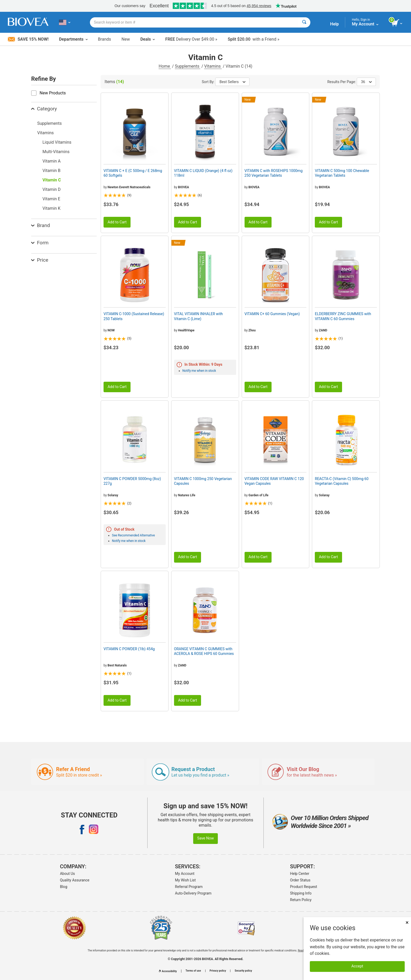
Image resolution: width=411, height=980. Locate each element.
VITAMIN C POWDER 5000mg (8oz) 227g (132, 481)
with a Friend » (254, 39)
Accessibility (168, 971)
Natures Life (187, 495)
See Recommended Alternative (133, 535)
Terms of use (193, 971)
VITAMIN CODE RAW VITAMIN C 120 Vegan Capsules (274, 481)
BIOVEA (183, 187)
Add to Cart (117, 222)
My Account (185, 874)
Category (44, 109)
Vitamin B (52, 171)
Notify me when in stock (199, 371)
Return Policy (301, 900)
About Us (67, 874)
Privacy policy (218, 971)
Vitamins (213, 66)
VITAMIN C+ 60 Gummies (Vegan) (272, 314)
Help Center (300, 874)
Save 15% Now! (28, 39)
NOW (111, 330)
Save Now (206, 838)
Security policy (243, 971)
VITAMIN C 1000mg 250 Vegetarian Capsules (203, 481)
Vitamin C (52, 180)
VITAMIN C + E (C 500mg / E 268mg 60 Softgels (133, 173)
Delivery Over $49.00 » (191, 39)
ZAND (323, 330)
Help (334, 24)
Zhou (252, 330)
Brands (105, 39)
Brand (40, 225)
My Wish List (185, 880)
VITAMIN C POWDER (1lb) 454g (129, 649)
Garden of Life (258, 495)
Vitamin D (52, 189)
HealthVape (186, 330)
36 (366, 82)
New (126, 39)
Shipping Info (301, 893)
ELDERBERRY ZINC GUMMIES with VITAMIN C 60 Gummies (343, 316)
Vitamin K (52, 208)
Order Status (300, 880)
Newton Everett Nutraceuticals (129, 187)
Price (40, 260)
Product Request (304, 887)
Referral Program (189, 887)
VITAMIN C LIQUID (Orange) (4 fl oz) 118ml (203, 173)
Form (40, 243)
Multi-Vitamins (56, 152)
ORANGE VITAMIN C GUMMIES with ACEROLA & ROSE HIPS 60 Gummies (204, 651)
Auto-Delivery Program (193, 893)
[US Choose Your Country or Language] (65, 22)
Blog (64, 887)
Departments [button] (73, 39)
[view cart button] (397, 23)
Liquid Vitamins (57, 142)
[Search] (304, 22)
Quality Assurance (75, 880)
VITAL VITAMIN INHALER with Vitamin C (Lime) (198, 316)
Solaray (113, 495)
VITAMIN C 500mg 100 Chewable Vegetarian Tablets (342, 173)
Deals (147, 39)
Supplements (188, 66)
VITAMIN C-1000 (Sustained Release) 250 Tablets (134, 316)
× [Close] (407, 922)
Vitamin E (51, 199)
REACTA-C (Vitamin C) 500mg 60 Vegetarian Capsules (342, 481)
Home (165, 66)
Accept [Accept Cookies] (357, 966)
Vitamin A (52, 161)
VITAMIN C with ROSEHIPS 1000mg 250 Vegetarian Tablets (274, 173)
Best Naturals (117, 665)
